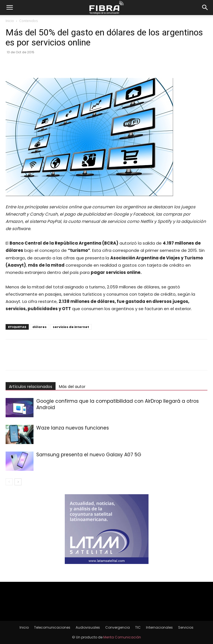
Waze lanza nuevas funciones (73, 428)
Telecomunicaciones (52, 627)
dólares (40, 327)
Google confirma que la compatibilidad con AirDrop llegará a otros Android (118, 404)
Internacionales (159, 627)
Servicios (186, 627)
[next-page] (18, 482)
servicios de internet (71, 327)
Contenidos (28, 21)
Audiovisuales (88, 627)
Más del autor (72, 387)
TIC (138, 627)
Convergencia (118, 627)
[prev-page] (9, 482)
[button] (9, 8)
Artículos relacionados (31, 387)
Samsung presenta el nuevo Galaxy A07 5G (89, 455)
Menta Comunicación (122, 637)
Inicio (10, 21)
